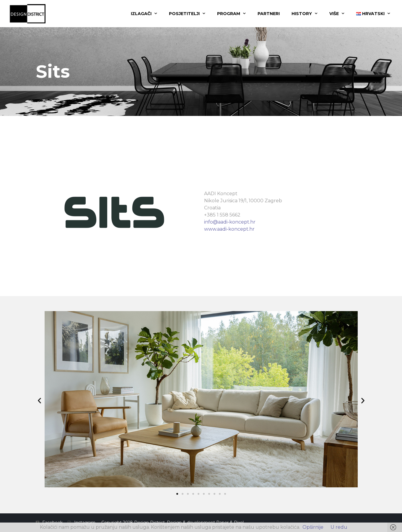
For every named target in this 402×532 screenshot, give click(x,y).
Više (337, 14)
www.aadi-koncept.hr (229, 229)
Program (231, 14)
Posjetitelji (187, 14)
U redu (339, 527)
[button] (39, 400)
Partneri (269, 14)
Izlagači (144, 14)
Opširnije (313, 527)
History (305, 14)
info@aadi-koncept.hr (230, 222)
